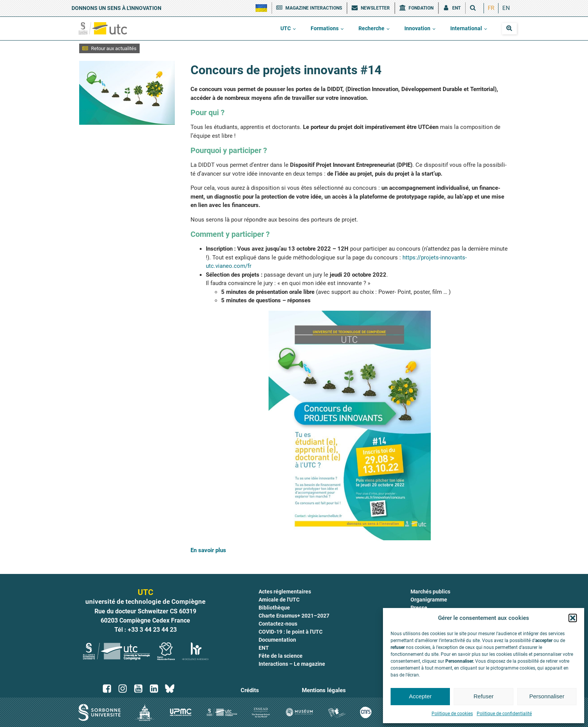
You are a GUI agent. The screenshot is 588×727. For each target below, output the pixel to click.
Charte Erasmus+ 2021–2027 (294, 616)
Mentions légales (324, 690)
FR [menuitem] (491, 8)
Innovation (417, 28)
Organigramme (429, 600)
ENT (264, 648)
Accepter (420, 696)
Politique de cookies (452, 714)
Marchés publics (430, 592)
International (466, 28)
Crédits (250, 690)
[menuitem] (491, 8)
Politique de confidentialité (504, 714)
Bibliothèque (274, 608)
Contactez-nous (278, 624)
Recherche (371, 28)
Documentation (277, 640)
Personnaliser (547, 696)
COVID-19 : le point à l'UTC (291, 632)
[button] (573, 618)
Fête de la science (281, 656)
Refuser (484, 696)
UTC (286, 28)
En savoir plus (208, 550)
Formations (325, 28)
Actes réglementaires (285, 592)
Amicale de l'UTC (279, 600)
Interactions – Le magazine (292, 664)
